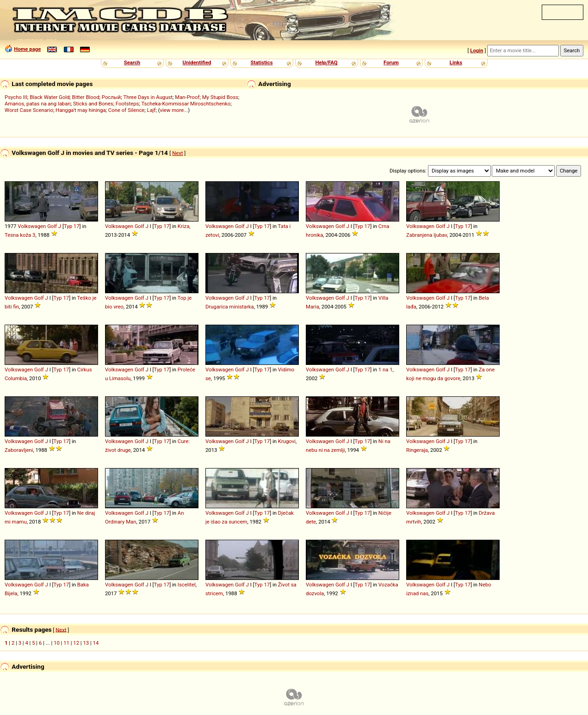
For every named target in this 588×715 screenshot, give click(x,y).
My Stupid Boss (220, 97)
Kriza (183, 226)
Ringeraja (417, 450)
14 (96, 643)
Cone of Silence (127, 110)
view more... (174, 110)
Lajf (152, 110)
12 (76, 643)
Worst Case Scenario (29, 110)
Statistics (261, 62)
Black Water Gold (50, 97)
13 (86, 643)
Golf (52, 226)
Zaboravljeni (19, 450)
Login (477, 50)
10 (57, 643)
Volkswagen (32, 226)
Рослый (111, 97)
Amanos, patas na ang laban (38, 104)
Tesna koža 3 (20, 235)
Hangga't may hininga (80, 110)
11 (66, 643)
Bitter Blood (86, 97)
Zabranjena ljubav (427, 235)
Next (177, 153)
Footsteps (127, 104)
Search (132, 62)
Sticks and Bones (93, 104)
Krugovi (287, 441)
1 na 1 (386, 370)
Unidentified (197, 62)
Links (456, 62)
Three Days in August (148, 97)
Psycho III (16, 97)
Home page (27, 49)
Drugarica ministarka (230, 307)
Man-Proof (187, 97)
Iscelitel (187, 585)
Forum (391, 62)
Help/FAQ (326, 62)
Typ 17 (72, 226)
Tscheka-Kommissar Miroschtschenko (186, 104)
